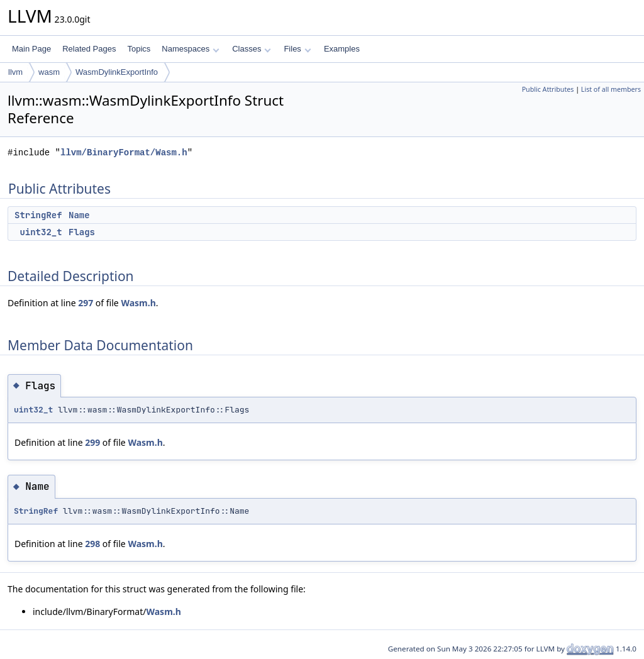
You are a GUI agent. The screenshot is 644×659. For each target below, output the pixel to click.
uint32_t (41, 232)
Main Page (31, 49)
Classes (252, 49)
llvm (15, 72)
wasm (49, 72)
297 (86, 303)
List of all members (611, 89)
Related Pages (89, 49)
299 (92, 442)
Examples (342, 49)
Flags (82, 232)
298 (92, 544)
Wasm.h (138, 303)
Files (297, 49)
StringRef (38, 215)
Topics (139, 49)
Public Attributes (548, 89)
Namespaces (190, 49)
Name (79, 215)
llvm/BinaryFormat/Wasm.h (124, 152)
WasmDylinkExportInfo (117, 72)
